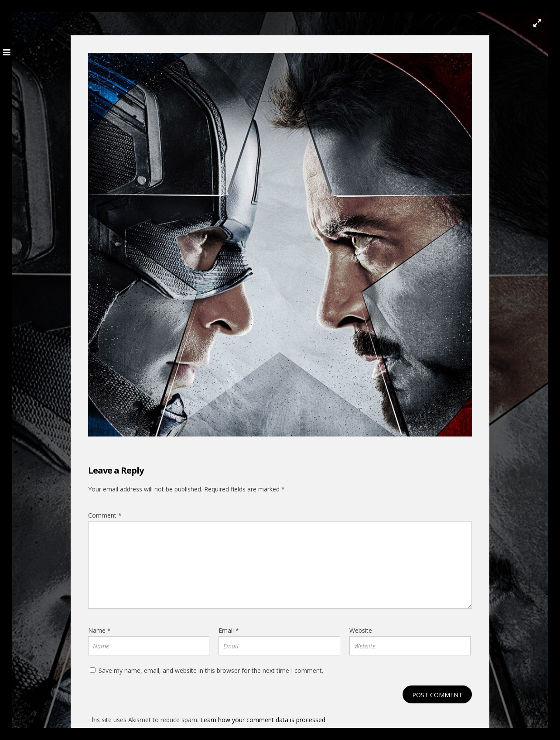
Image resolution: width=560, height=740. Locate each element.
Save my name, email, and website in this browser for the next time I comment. (211, 670)
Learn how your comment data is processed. (263, 720)
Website (361, 630)
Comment (105, 515)
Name (99, 630)
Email (229, 630)
